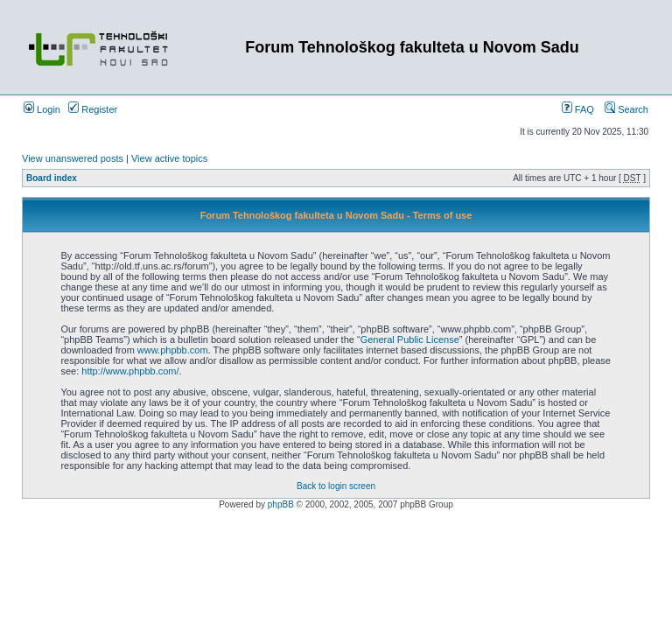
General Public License (410, 339)
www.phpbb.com (173, 350)
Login (42, 109)
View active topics (169, 158)
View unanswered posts (73, 158)
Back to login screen (336, 486)
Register (93, 109)
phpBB (281, 504)
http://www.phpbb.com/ (130, 371)
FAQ (578, 109)
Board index (52, 178)
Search (626, 109)
